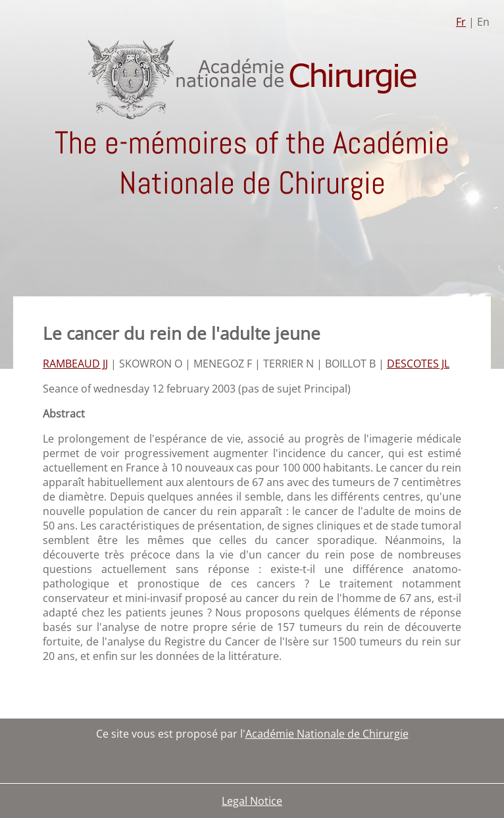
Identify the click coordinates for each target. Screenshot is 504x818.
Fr (461, 22)
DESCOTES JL (418, 364)
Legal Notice (252, 801)
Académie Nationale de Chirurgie (327, 734)
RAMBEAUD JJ (75, 364)
